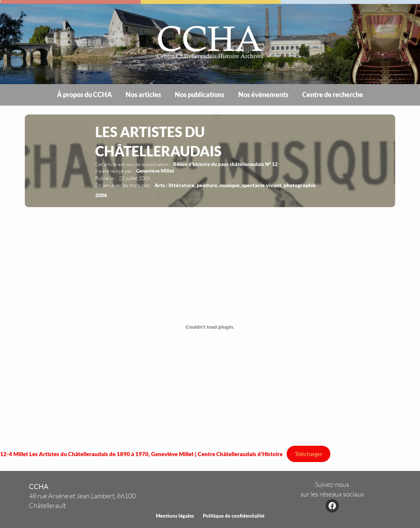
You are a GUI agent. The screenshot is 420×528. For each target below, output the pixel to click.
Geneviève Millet (155, 171)
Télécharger (309, 454)
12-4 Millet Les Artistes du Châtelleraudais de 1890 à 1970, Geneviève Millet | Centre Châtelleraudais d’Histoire (141, 454)
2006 (101, 195)
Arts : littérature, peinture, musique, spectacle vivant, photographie (235, 185)
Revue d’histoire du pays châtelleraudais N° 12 (226, 164)
